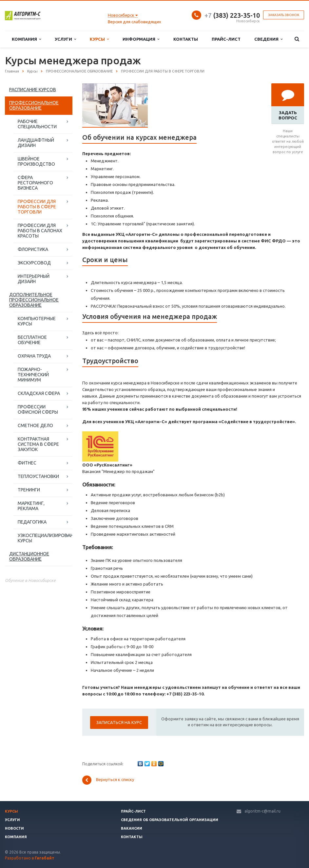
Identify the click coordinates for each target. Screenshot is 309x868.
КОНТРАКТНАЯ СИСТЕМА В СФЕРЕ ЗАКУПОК (38, 444)
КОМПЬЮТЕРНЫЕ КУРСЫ (37, 321)
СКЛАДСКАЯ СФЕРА (39, 393)
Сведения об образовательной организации (170, 820)
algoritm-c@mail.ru (262, 811)
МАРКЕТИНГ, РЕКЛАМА (31, 506)
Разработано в (30, 858)
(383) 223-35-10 (232, 15)
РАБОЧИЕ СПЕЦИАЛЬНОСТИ (37, 124)
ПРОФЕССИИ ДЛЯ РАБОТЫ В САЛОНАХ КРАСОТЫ (40, 231)
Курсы (99, 39)
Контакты (186, 39)
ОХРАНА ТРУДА (34, 356)
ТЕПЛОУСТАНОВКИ (38, 476)
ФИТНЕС (27, 463)
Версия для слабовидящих (135, 22)
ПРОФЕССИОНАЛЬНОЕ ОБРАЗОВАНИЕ (34, 105)
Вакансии (132, 828)
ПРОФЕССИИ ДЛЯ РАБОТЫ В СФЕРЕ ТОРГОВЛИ (37, 207)
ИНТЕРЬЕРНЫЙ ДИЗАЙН (34, 279)
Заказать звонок (284, 15)
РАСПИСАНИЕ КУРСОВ (33, 90)
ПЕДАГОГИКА (32, 522)
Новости (14, 828)
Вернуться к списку (108, 780)
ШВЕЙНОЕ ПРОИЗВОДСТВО (36, 161)
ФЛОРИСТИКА (33, 249)
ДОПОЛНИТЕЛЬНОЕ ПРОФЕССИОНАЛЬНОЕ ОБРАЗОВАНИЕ (34, 300)
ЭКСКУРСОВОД (34, 263)
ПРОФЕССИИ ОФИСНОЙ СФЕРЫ (38, 409)
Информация (141, 39)
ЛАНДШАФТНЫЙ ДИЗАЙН (36, 143)
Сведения (268, 39)
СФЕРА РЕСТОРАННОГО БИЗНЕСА (35, 183)
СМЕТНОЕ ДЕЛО (35, 425)
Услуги (65, 39)
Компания (26, 39)
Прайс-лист (226, 39)
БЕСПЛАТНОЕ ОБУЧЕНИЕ (32, 340)
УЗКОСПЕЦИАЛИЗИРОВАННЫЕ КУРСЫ (45, 538)
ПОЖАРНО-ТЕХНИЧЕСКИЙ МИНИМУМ (33, 375)
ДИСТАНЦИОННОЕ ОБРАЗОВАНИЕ (29, 556)
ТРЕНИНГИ (29, 490)
